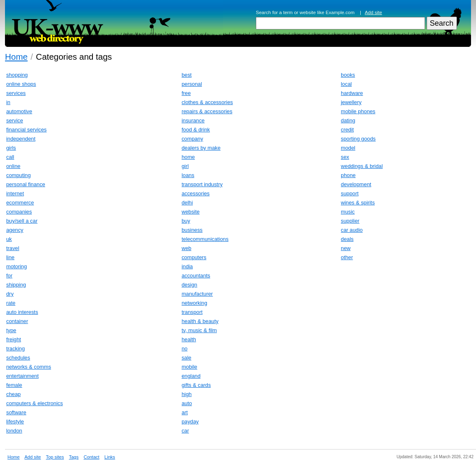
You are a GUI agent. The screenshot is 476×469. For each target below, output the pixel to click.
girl (185, 166)
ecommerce (20, 203)
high (187, 394)
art (185, 412)
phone (348, 175)
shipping (16, 285)
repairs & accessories (207, 111)
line (10, 257)
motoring (17, 266)
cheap (13, 394)
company (192, 139)
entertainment (22, 376)
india (187, 266)
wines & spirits (358, 203)
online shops (21, 84)
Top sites (55, 457)
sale (186, 358)
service (15, 120)
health (189, 339)
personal (192, 84)
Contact (92, 457)
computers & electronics (35, 403)
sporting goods (358, 139)
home (188, 157)
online (13, 166)
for (9, 276)
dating (348, 120)
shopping (17, 75)
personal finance (26, 184)
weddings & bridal (362, 166)
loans (188, 175)
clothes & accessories (207, 102)
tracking (16, 349)
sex (345, 157)
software (16, 412)
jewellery (351, 102)
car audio (352, 230)
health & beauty (200, 321)
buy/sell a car (22, 221)
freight (14, 339)
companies (19, 212)
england (191, 376)
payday (190, 422)
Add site (374, 12)
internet (15, 193)
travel (13, 248)
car (185, 431)
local (346, 84)
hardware (352, 93)
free (186, 93)
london (14, 431)
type (11, 330)
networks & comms (29, 367)
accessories (196, 193)
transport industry (202, 184)
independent (21, 139)
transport (192, 312)
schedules (18, 358)
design (189, 285)
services (16, 93)
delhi (187, 203)
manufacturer (197, 294)
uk (9, 239)
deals (347, 239)
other (347, 257)
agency (15, 230)
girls (11, 148)
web (186, 248)
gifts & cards (196, 385)
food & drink (196, 130)
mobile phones (358, 111)
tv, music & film (199, 330)
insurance (193, 120)
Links (110, 457)
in (8, 102)
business (192, 230)
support (350, 193)
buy (186, 221)
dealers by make (201, 148)
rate (11, 303)
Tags (74, 457)
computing (18, 175)
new (346, 248)
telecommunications (205, 239)
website (191, 212)
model (348, 148)
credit (347, 130)
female (14, 385)
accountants (196, 276)
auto (187, 403)
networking (194, 303)
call (10, 157)
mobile (189, 367)
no (185, 349)
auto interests (22, 312)
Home (16, 57)
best (187, 75)
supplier (350, 221)
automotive (19, 111)
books (348, 75)
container (17, 321)
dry (10, 294)
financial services (26, 130)
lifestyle (15, 422)
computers (194, 257)
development (356, 184)
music (348, 212)
